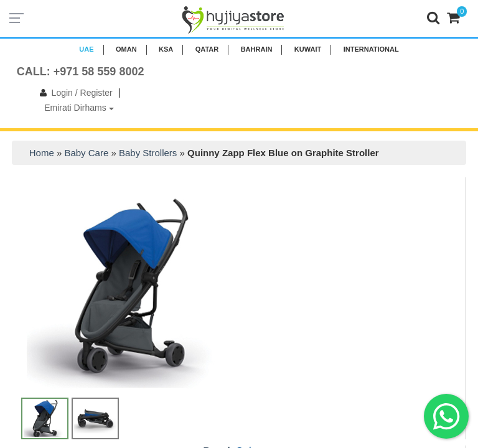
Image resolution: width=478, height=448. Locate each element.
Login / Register (74, 93)
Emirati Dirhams (79, 108)
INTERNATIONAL (371, 49)
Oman (126, 49)
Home (42, 153)
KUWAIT (308, 49)
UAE (86, 49)
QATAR (207, 49)
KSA (166, 49)
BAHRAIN (257, 49)
